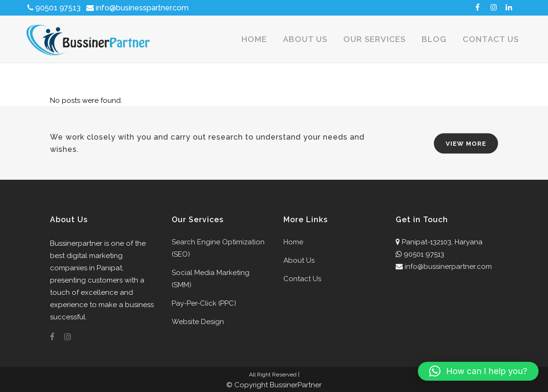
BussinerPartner (296, 385)
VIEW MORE (466, 144)
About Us (299, 260)
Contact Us (302, 279)
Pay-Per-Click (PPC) (204, 303)
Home (293, 242)
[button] (478, 371)
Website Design (198, 322)
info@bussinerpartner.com (448, 267)
